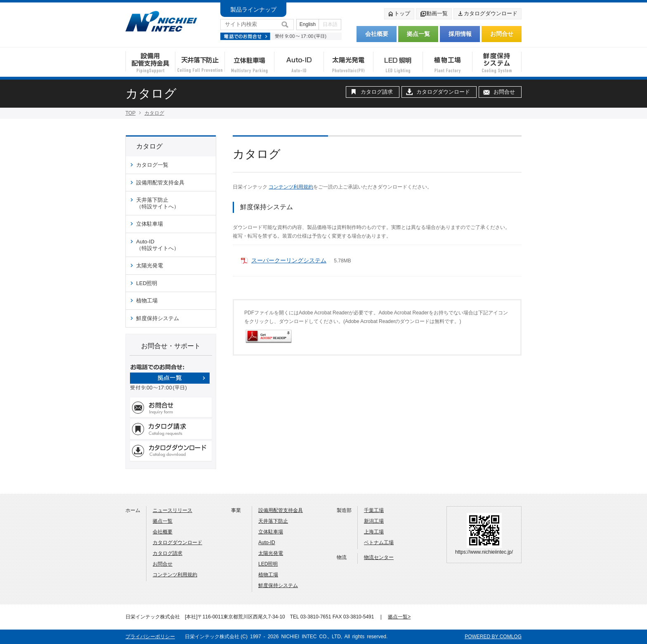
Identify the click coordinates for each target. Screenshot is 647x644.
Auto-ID (267, 543)
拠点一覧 (418, 34)
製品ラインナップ (253, 9)
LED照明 (147, 283)
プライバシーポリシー (150, 637)
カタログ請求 (377, 92)
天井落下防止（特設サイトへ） (158, 203)
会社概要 (377, 34)
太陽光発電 (150, 265)
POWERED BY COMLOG (493, 637)
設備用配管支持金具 (160, 183)
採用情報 (460, 34)
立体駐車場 (150, 224)
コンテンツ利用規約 (291, 187)
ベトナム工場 (379, 543)
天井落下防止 (273, 521)
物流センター (379, 557)
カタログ (154, 113)
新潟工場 (374, 521)
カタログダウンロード (487, 14)
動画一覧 (434, 14)
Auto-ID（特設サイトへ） (158, 245)
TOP (130, 113)
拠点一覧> (399, 617)
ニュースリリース (172, 510)
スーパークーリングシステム (289, 260)
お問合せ (502, 34)
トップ (399, 14)
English (308, 24)
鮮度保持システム (158, 318)
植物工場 (147, 301)
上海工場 (374, 532)
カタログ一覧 (152, 165)
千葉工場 (374, 510)
